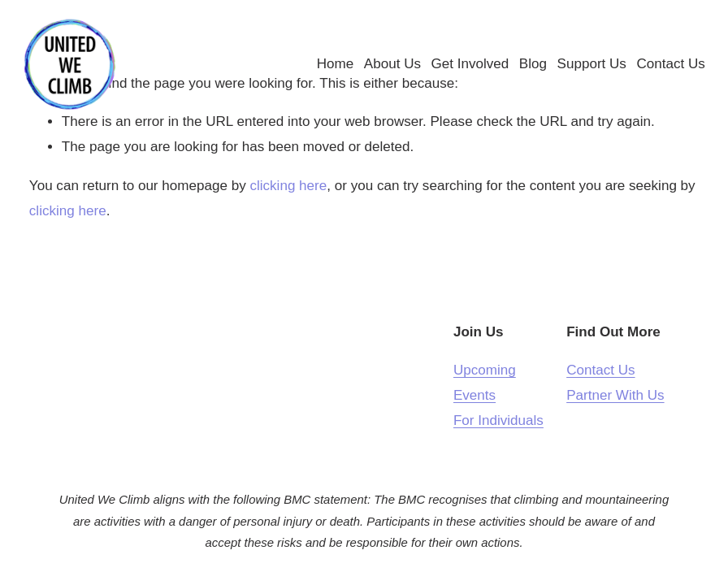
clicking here (288, 186)
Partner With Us (615, 395)
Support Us (585, 69)
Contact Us (665, 69)
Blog (526, 69)
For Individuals (498, 420)
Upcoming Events (485, 383)
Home (329, 69)
